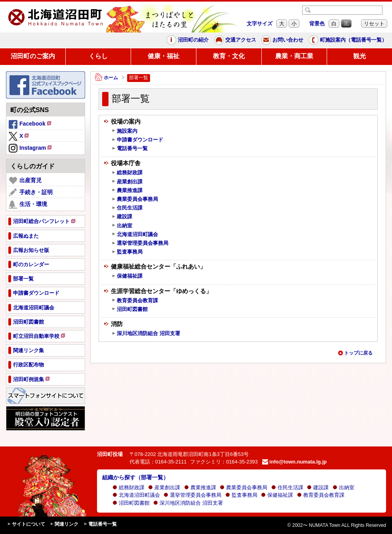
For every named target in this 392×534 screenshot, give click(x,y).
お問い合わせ (282, 40)
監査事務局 (127, 252)
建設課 (122, 217)
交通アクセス (235, 40)
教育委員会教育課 (135, 301)
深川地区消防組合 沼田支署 (146, 334)
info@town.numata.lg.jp (294, 462)
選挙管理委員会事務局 (140, 243)
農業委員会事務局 (135, 199)
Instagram (31, 149)
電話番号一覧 (130, 149)
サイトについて (26, 524)
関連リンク (64, 524)
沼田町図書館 (130, 309)
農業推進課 (127, 191)
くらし (98, 56)
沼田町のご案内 (33, 56)
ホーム (106, 78)
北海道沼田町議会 (135, 235)
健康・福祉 (164, 56)
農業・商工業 (294, 56)
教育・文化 (229, 56)
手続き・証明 (31, 193)
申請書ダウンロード (137, 140)
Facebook (30, 125)
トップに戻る (355, 353)
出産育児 (25, 181)
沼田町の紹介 (188, 40)
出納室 (122, 226)
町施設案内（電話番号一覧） (348, 40)
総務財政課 (127, 173)
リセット (374, 24)
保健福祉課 (127, 276)
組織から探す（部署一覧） (135, 477)
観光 (360, 56)
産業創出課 (127, 182)
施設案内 (125, 131)
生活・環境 (28, 204)
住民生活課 (127, 208)
